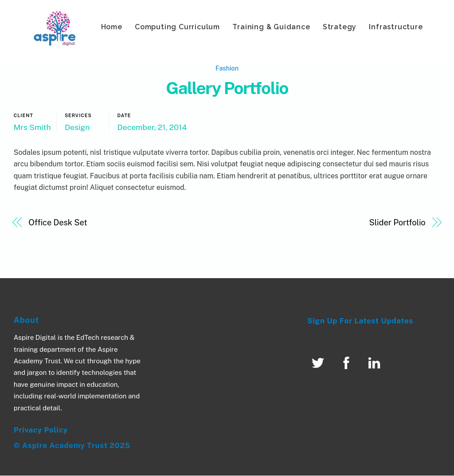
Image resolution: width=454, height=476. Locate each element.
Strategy (340, 27)
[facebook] (348, 363)
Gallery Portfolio (227, 89)
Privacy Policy (41, 430)
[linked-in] (376, 363)
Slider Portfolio (397, 223)
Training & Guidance (271, 27)
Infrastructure (396, 27)
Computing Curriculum (177, 27)
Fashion (227, 68)
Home (112, 27)
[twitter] (319, 363)
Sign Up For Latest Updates (360, 321)
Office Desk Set (58, 223)
